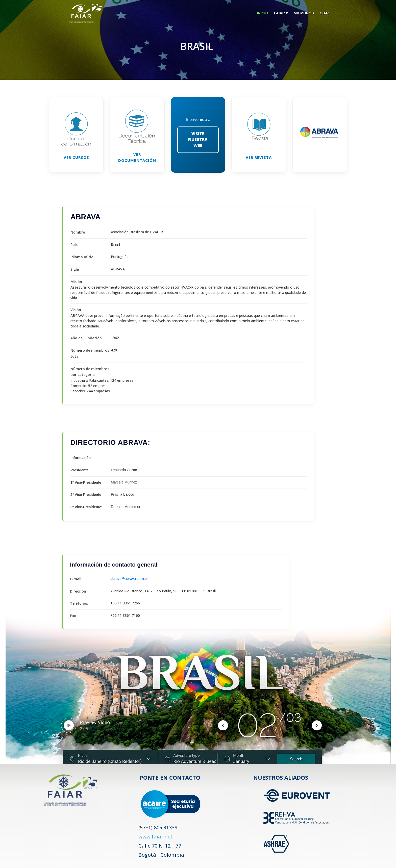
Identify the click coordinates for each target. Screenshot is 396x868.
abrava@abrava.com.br (129, 579)
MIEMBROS (303, 13)
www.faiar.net (156, 837)
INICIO (259, 13)
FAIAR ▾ (279, 13)
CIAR (324, 13)
